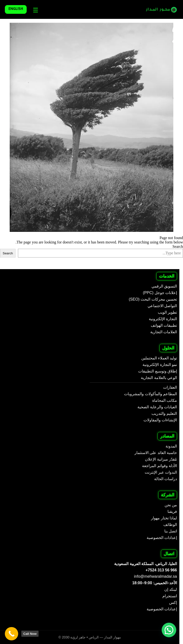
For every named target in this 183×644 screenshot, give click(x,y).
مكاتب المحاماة (165, 400)
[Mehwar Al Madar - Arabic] (158, 10)
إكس (173, 602)
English (16, 9)
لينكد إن (171, 589)
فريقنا (172, 511)
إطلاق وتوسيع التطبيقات (158, 371)
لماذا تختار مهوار (164, 518)
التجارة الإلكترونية (163, 319)
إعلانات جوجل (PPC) (160, 293)
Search (178, 246)
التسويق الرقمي (164, 286)
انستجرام (170, 596)
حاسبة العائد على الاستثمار (156, 453)
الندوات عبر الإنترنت (161, 472)
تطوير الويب (167, 312)
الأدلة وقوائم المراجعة (159, 466)
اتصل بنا (171, 531)
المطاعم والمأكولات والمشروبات (151, 394)
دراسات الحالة (166, 479)
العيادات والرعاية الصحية (157, 407)
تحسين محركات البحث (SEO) (153, 299)
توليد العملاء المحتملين (159, 358)
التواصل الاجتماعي (162, 306)
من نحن (171, 505)
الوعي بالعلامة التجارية (159, 378)
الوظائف (170, 525)
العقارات (170, 387)
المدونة (171, 446)
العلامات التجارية (164, 332)
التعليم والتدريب (164, 413)
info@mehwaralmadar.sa (155, 576)
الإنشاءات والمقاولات (160, 420)
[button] (169, 630)
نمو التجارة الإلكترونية (160, 365)
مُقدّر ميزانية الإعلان (161, 459)
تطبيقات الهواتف (164, 325)
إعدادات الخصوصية (162, 538)
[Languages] (34, 10)
